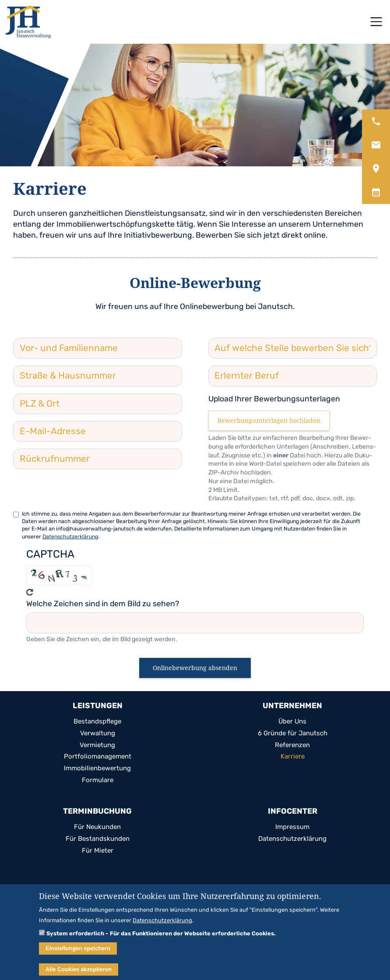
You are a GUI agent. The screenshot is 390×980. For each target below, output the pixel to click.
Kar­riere (293, 757)
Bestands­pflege (97, 722)
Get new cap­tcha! (30, 592)
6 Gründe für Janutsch (293, 733)
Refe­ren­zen (292, 745)
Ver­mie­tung (97, 745)
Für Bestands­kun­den (98, 839)
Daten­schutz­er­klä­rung (292, 839)
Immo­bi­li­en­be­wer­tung (97, 768)
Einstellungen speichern (78, 952)
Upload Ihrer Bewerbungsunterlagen (274, 399)
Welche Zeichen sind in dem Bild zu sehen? (103, 604)
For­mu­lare (98, 780)
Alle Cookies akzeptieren (79, 973)
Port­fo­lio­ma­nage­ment (98, 757)
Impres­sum (292, 827)
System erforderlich (75, 937)
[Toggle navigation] (376, 22)
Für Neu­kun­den (97, 827)
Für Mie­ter (98, 851)
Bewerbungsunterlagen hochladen (269, 420)
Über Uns (292, 722)
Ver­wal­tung (98, 733)
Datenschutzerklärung (70, 536)
